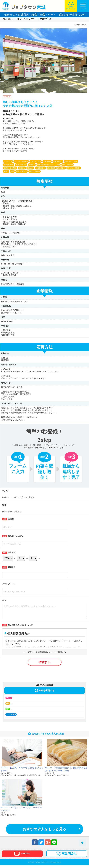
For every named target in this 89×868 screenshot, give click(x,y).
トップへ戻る (82, 843)
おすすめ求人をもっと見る (44, 832)
